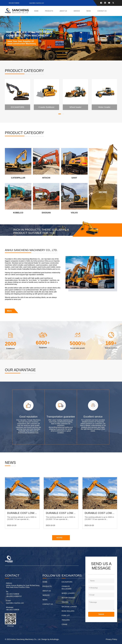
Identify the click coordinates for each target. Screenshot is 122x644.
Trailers (66, 620)
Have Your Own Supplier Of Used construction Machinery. (22, 42)
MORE (60, 538)
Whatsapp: (10, 607)
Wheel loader (68, 593)
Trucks (65, 602)
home (36, 11)
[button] (60, 114)
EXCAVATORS (67, 582)
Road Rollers (68, 611)
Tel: (7, 592)
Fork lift (66, 616)
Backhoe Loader (69, 607)
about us (63, 11)
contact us (102, 11)
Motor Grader (68, 598)
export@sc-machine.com (37, 3)
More (9, 311)
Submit (101, 614)
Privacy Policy (111, 639)
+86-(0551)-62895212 (14, 596)
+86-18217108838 (14, 3)
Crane (64, 624)
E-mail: (8, 601)
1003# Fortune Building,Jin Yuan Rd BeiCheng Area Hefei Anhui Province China (23, 586)
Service (77, 11)
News (89, 11)
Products (49, 11)
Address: (9, 583)
